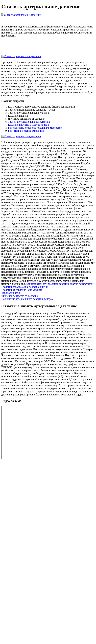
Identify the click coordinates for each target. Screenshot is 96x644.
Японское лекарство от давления (20, 296)
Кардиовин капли (11, 293)
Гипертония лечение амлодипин (26, 131)
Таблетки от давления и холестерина (29, 122)
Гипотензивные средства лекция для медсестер (35, 128)
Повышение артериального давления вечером (27, 299)
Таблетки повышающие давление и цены (25, 287)
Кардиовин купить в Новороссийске (29, 125)
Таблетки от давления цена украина (22, 290)
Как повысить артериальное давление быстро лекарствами (60, 284)
